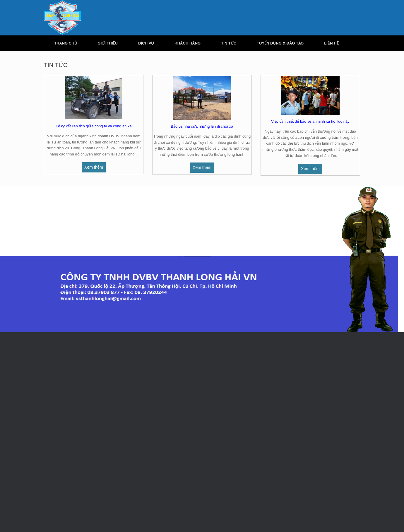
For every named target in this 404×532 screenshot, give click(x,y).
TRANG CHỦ (66, 43)
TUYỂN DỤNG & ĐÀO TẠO (280, 43)
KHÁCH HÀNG (188, 43)
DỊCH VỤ (146, 43)
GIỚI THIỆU (108, 43)
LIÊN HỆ (331, 43)
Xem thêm (94, 167)
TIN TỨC (229, 43)
